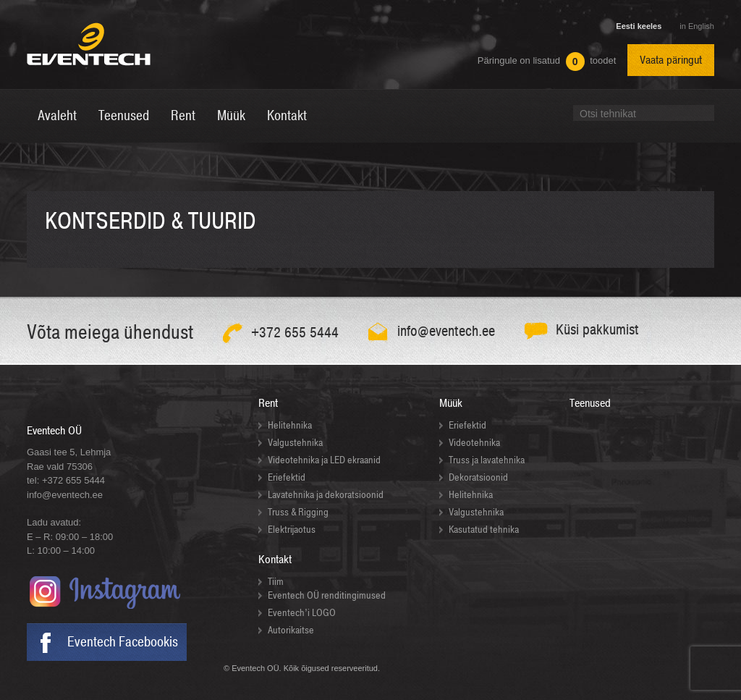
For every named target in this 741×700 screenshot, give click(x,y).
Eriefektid (287, 477)
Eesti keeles (639, 26)
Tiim (276, 582)
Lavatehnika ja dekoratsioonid (326, 495)
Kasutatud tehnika (484, 530)
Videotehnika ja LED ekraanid (324, 460)
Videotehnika (474, 443)
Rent (268, 403)
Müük (451, 403)
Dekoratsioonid (478, 477)
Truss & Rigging (298, 512)
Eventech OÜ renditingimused (327, 595)
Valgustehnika (295, 443)
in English (697, 26)
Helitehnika (290, 425)
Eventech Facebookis (123, 642)
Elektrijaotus (292, 530)
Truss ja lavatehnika (487, 460)
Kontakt (275, 560)
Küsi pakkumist (597, 330)
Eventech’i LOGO (302, 613)
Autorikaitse (291, 630)
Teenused (590, 403)
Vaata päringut (671, 60)
